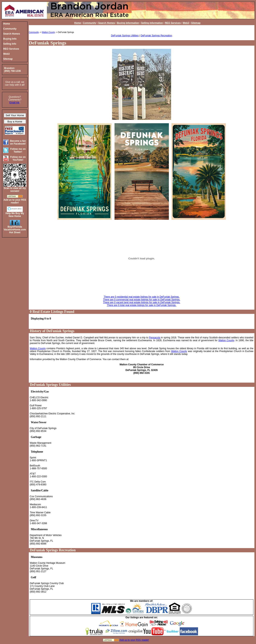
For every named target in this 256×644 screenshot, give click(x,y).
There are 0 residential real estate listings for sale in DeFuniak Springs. (142, 297)
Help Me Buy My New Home (15, 215)
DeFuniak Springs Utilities (125, 36)
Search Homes (107, 23)
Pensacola (155, 338)
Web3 (186, 23)
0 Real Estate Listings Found (52, 312)
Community (90, 23)
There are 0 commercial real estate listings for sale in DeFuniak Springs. (142, 300)
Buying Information (128, 23)
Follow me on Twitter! (18, 150)
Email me (14, 103)
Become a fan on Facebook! (18, 142)
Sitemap (196, 23)
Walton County (48, 32)
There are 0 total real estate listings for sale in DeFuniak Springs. (142, 305)
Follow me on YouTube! (18, 158)
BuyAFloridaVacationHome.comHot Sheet (15, 230)
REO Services (173, 23)
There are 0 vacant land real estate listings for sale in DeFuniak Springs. (142, 302)
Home (78, 23)
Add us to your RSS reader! (134, 640)
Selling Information (152, 23)
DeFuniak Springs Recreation (156, 36)
